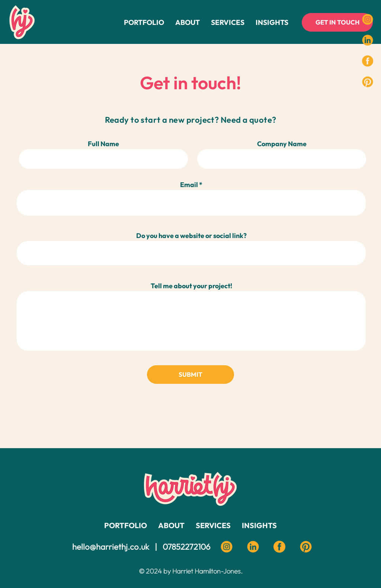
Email (189, 185)
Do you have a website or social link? (191, 236)
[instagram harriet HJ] (227, 547)
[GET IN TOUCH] (337, 22)
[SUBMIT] (190, 375)
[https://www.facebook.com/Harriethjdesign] (368, 61)
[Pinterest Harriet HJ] (306, 547)
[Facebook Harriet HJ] (279, 547)
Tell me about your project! (191, 286)
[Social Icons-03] (368, 40)
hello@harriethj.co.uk (111, 547)
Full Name (103, 144)
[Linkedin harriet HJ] (253, 547)
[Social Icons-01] (368, 19)
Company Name (282, 144)
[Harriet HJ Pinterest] (368, 82)
